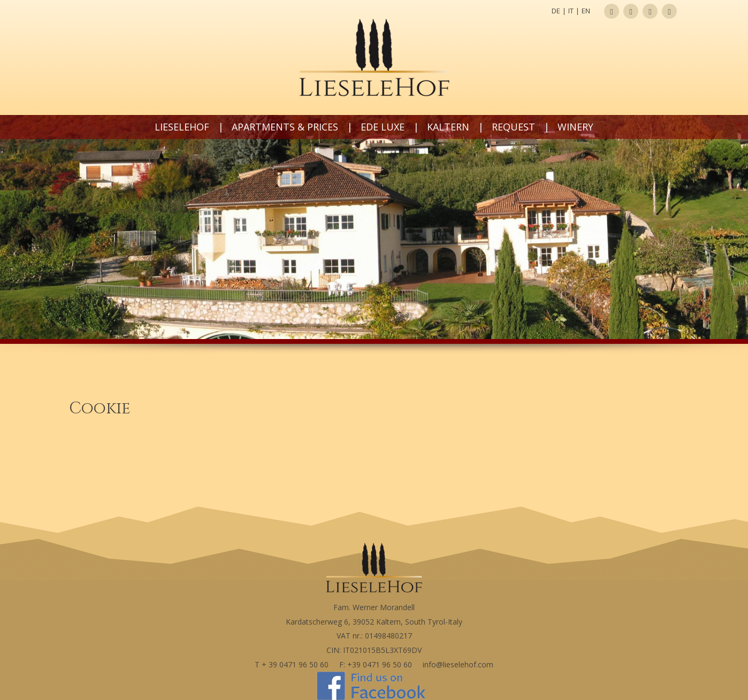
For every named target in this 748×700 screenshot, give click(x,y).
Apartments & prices (285, 127)
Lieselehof (182, 127)
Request (513, 127)
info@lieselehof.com (458, 664)
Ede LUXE (383, 127)
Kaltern (448, 127)
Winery (575, 127)
